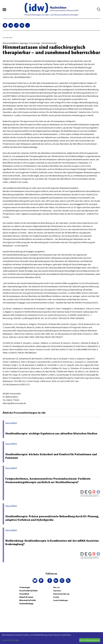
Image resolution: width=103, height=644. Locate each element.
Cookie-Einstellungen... (11, 640)
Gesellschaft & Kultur (28, 591)
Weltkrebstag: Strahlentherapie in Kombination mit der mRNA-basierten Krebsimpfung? (52, 542)
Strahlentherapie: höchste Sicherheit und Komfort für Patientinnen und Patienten (51, 456)
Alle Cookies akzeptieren (90, 640)
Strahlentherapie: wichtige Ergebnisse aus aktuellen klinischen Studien (51, 433)
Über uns (56, 587)
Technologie (25, 587)
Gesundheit (24, 594)
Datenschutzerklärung (61, 594)
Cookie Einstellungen (61, 600)
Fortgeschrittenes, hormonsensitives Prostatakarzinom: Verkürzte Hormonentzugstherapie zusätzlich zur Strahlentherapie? (48, 480)
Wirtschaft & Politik (27, 600)
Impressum (57, 591)
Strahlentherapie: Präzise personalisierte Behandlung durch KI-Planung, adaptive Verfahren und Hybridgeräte (52, 518)
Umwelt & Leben (26, 597)
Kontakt (56, 597)
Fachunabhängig (26, 604)
